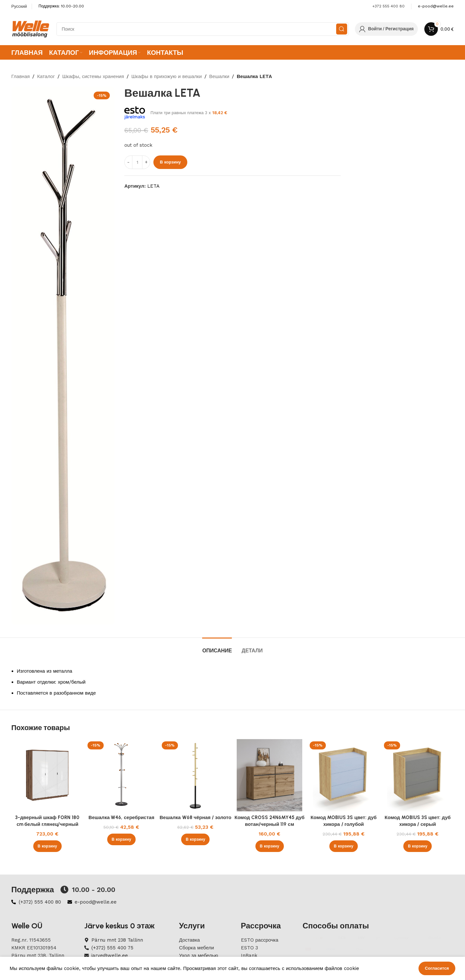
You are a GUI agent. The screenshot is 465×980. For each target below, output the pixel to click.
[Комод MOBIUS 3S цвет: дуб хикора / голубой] (343, 775)
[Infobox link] (436, 6)
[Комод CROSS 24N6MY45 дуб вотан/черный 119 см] (269, 775)
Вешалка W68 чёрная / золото (195, 817)
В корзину (170, 162)
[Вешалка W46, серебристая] (121, 775)
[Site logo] (31, 29)
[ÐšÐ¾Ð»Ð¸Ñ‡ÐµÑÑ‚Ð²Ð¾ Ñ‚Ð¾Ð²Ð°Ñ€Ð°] (137, 162)
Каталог (46, 76)
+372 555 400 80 (388, 6)
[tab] (217, 647)
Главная (21, 76)
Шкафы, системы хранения (93, 76)
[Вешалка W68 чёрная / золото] (196, 775)
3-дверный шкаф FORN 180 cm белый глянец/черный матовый (47, 824)
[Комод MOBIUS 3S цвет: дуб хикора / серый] (418, 775)
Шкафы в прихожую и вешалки (167, 76)
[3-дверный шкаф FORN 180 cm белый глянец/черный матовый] (47, 775)
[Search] (202, 29)
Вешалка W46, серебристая (121, 817)
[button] (47, 846)
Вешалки (219, 76)
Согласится (437, 968)
